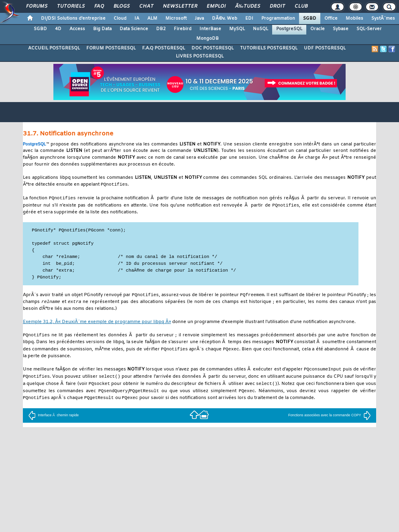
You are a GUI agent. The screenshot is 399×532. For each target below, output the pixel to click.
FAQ (99, 6)
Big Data (102, 29)
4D (58, 29)
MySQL (237, 29)
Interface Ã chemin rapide (53, 420)
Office (331, 18)
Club (301, 6)
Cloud (120, 18)
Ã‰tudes (248, 6)
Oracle (318, 29)
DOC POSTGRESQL (213, 48)
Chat (146, 6)
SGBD (310, 18)
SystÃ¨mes (383, 18)
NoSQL (261, 29)
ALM (152, 18)
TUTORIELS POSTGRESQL (269, 48)
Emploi (216, 6)
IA (137, 18)
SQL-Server (369, 29)
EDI (249, 18)
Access (77, 29)
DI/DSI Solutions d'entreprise (73, 18)
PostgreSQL (289, 29)
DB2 (161, 29)
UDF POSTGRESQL (325, 48)
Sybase (341, 29)
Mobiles (354, 18)
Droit (277, 6)
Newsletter (180, 6)
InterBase (210, 29)
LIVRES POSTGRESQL (200, 56)
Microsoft (176, 18)
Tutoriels (71, 6)
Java (199, 18)
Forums (37, 6)
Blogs (122, 6)
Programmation (278, 18)
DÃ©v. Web (225, 18)
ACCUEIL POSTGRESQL (54, 48)
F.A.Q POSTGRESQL (164, 48)
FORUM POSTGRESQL (111, 48)
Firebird (183, 29)
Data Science (134, 29)
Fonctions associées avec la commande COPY (330, 420)
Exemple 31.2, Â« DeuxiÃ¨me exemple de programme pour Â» (97, 324)
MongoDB (208, 39)
